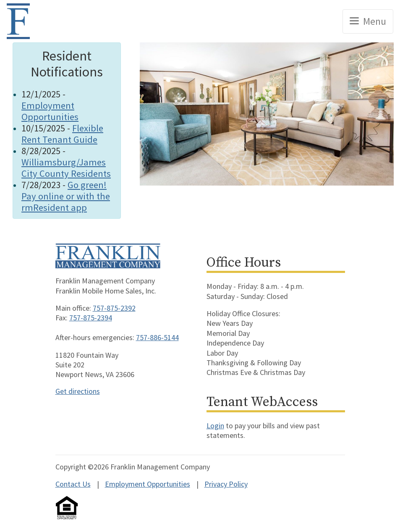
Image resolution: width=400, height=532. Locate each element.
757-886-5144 (157, 337)
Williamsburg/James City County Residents (66, 168)
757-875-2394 (91, 318)
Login (215, 426)
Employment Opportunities (50, 111)
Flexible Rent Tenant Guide (62, 134)
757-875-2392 (114, 308)
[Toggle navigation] (368, 21)
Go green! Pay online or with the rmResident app (66, 196)
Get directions (78, 391)
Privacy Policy (226, 484)
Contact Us (73, 484)
